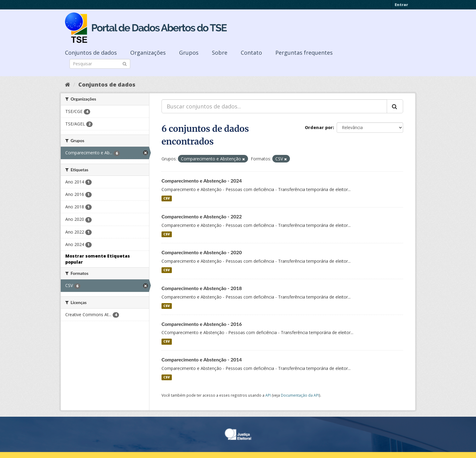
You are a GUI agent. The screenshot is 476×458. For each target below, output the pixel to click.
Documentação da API (300, 395)
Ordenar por (319, 127)
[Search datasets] (100, 64)
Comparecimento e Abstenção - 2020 (202, 252)
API (268, 395)
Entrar (401, 5)
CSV (167, 198)
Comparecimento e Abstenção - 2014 (202, 359)
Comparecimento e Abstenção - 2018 (202, 288)
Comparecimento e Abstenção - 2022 (202, 216)
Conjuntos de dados (91, 53)
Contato (251, 53)
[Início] (68, 84)
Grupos (189, 53)
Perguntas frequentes (304, 53)
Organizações (148, 53)
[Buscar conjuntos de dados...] (274, 106)
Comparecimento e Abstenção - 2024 (202, 181)
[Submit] (125, 63)
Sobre (220, 53)
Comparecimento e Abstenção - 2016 (202, 324)
